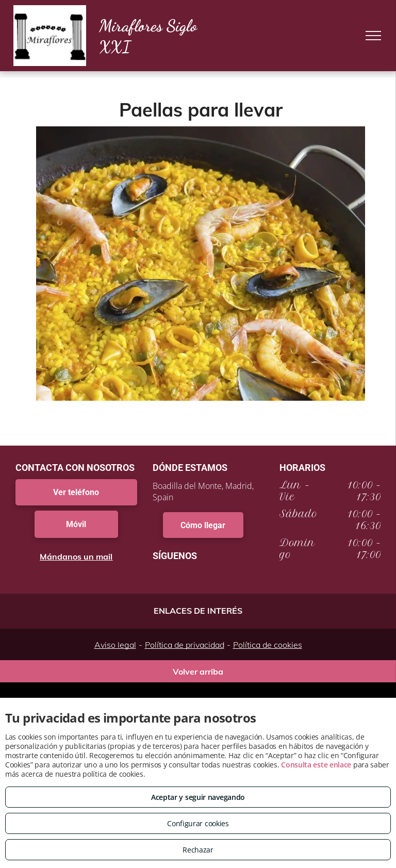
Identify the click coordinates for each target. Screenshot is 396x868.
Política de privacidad (185, 645)
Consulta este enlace (316, 765)
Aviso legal (115, 645)
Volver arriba (198, 672)
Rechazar (198, 850)
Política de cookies (268, 645)
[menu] (373, 36)
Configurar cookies (198, 823)
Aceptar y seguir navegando (198, 797)
